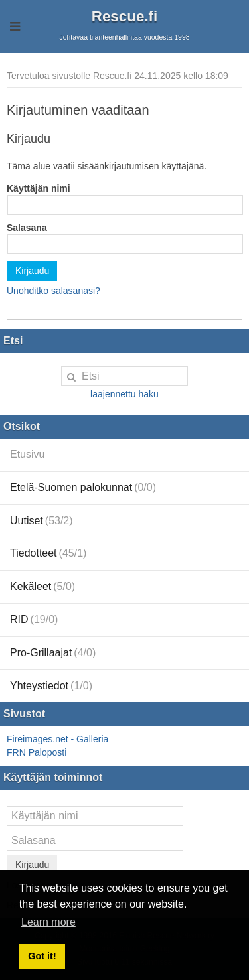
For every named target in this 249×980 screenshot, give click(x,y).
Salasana (27, 228)
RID (34, 619)
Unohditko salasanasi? (53, 291)
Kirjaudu (32, 271)
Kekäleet (42, 586)
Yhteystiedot (51, 686)
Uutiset (41, 521)
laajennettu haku (124, 394)
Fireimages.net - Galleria (57, 739)
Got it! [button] (42, 956)
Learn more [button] (48, 922)
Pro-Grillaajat (53, 653)
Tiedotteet (48, 553)
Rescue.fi (125, 16)
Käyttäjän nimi (39, 188)
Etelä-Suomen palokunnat (83, 487)
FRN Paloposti (37, 752)
